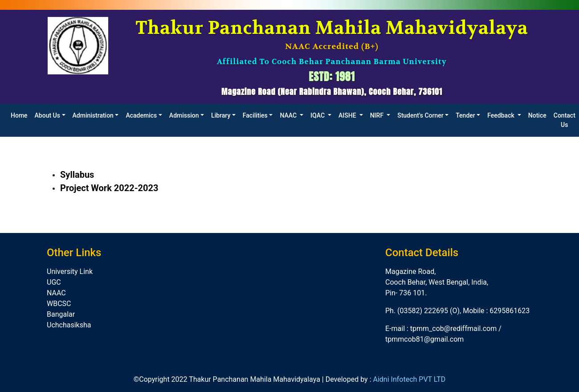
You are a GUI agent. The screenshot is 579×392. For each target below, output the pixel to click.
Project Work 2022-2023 (109, 188)
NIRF (378, 115)
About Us (47, 115)
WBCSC (59, 304)
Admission (184, 115)
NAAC (289, 115)
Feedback (502, 115)
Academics (141, 115)
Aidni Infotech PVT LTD (409, 379)
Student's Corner (420, 115)
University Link (70, 272)
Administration (93, 115)
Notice (537, 115)
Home (19, 115)
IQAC (318, 115)
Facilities (255, 115)
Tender (465, 115)
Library (221, 115)
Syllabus (77, 175)
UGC (54, 282)
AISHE (348, 115)
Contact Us (565, 120)
